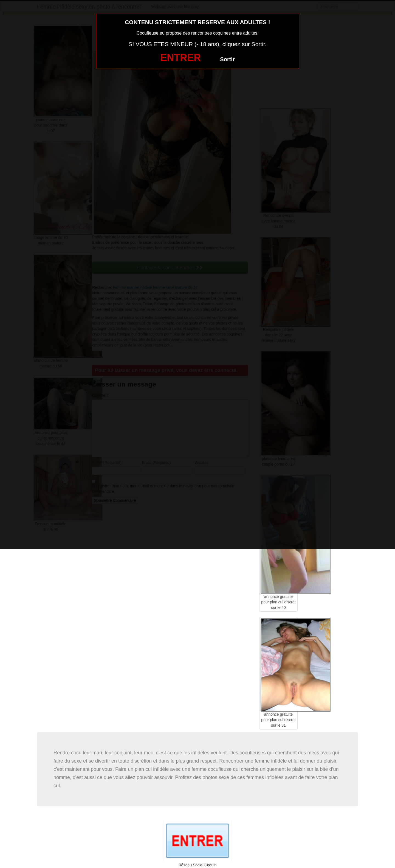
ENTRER (180, 58)
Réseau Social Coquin (198, 865)
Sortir (227, 59)
